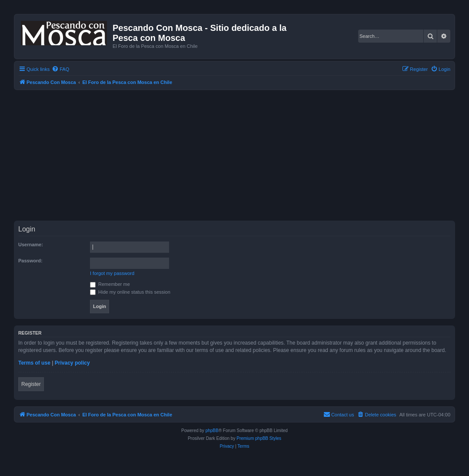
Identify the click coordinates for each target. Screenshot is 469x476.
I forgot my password (112, 273)
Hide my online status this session (130, 292)
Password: (30, 261)
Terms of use (34, 363)
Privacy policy (72, 363)
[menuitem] (60, 69)
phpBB (212, 431)
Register (31, 384)
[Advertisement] (241, 155)
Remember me (110, 284)
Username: (31, 245)
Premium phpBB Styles (259, 438)
